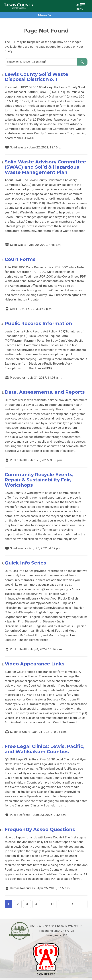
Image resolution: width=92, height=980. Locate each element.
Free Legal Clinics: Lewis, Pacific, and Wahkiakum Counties (45, 749)
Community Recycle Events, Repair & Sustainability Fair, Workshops (39, 480)
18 (52, 904)
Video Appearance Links (35, 664)
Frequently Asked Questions (40, 829)
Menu (46, 15)
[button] (83, 6)
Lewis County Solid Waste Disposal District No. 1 (36, 77)
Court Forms (20, 259)
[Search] (82, 62)
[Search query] (41, 62)
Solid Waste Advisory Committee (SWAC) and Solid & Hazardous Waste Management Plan (45, 167)
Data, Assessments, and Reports (45, 392)
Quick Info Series (25, 563)
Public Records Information (38, 323)
